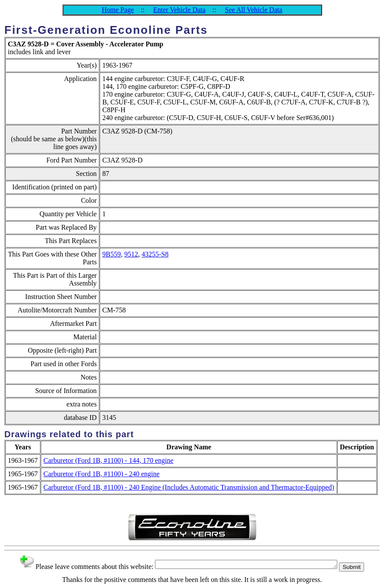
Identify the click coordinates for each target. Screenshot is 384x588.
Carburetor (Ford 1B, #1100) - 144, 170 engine (108, 460)
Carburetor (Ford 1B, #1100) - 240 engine (101, 474)
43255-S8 (155, 254)
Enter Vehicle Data (179, 10)
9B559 (111, 254)
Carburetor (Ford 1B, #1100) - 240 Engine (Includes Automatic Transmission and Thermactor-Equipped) (189, 487)
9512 (131, 254)
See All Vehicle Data (253, 10)
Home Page (118, 10)
